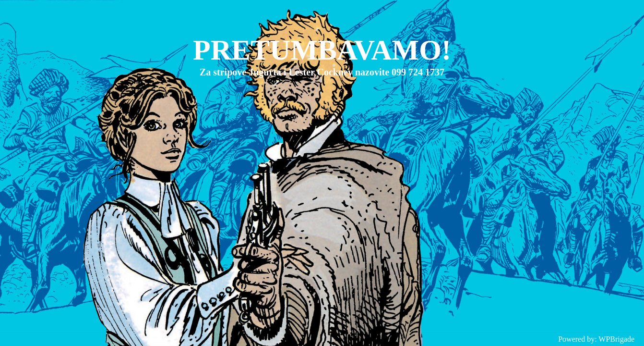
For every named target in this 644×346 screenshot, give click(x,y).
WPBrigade (616, 339)
